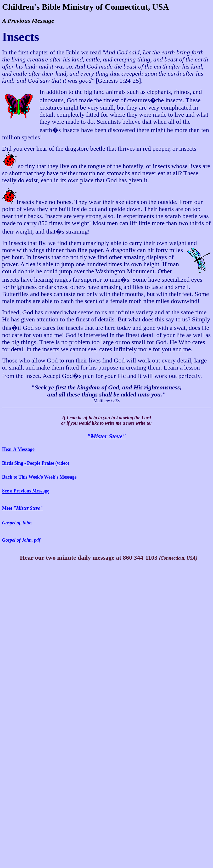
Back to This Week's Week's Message (39, 477)
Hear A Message (18, 449)
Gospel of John (17, 523)
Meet (22, 508)
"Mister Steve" (107, 436)
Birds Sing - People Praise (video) (36, 463)
